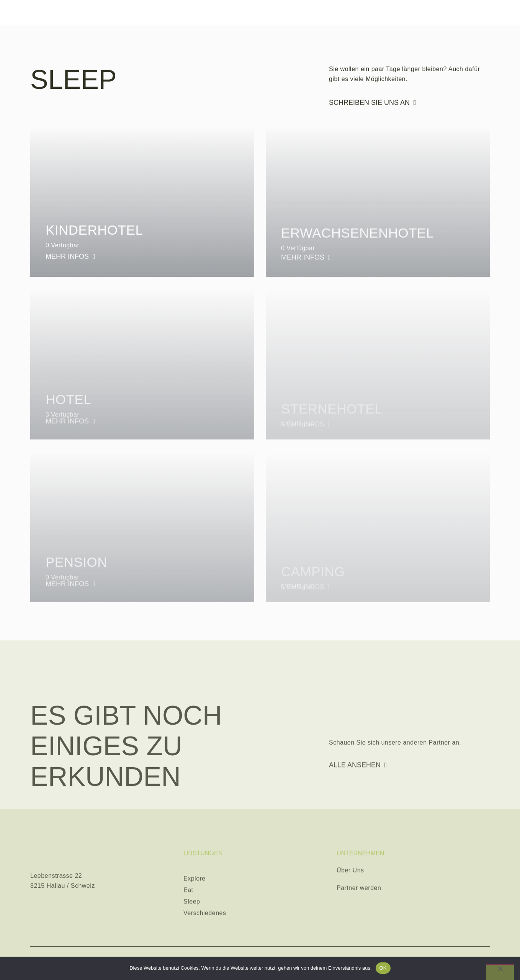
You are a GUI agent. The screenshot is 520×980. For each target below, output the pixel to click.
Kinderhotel (94, 234)
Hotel (68, 412)
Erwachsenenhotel (357, 241)
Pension (76, 575)
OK (383, 968)
